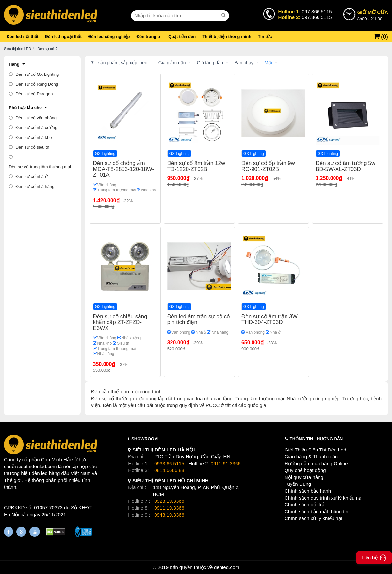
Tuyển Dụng (298, 484)
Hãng (14, 64)
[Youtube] (35, 532)
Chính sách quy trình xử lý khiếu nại (324, 498)
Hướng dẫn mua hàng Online (316, 463)
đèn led (40, 473)
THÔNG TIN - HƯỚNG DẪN (316, 439)
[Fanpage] (8, 532)
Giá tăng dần (210, 63)
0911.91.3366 (226, 463)
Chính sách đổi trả (304, 505)
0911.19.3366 (169, 508)
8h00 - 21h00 (373, 15)
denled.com (227, 567)
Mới (269, 63)
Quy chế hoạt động (305, 470)
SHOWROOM (145, 439)
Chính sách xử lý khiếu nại (313, 518)
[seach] (224, 15)
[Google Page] (21, 532)
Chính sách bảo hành (308, 491)
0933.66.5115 (169, 463)
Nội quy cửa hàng (304, 477)
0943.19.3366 (169, 515)
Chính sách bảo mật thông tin (316, 511)
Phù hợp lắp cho (25, 108)
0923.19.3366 (169, 501)
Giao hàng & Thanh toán (311, 457)
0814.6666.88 (169, 470)
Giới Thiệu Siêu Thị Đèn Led (315, 450)
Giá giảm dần (172, 63)
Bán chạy (244, 63)
